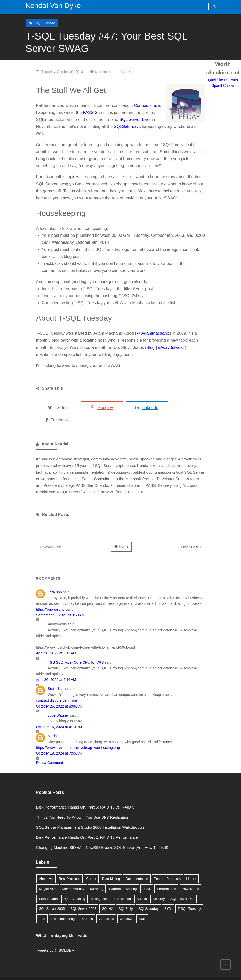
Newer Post (38, 524)
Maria (39, 695)
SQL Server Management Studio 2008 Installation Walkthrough (76, 801)
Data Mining (97, 852)
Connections (132, 105)
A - (119, 72)
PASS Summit (54, 112)
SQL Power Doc (117, 872)
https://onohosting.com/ (191, 580)
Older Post (203, 524)
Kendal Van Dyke (50, 6)
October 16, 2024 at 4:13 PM (45, 686)
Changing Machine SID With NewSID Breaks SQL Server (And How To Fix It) (89, 821)
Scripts (76, 872)
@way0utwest (98, 340)
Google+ (95, 394)
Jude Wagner (45, 675)
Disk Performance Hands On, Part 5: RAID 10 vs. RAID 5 (72, 781)
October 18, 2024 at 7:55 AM (45, 712)
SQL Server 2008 (179, 872)
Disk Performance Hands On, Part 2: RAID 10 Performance (73, 811)
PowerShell (153, 862)
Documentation (123, 852)
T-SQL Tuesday (41, 23)
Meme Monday (36, 862)
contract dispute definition (43, 660)
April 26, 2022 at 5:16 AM (42, 639)
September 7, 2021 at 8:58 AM (47, 586)
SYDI (75, 883)
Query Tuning (204, 862)
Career (77, 852)
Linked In (145, 394)
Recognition (34, 872)
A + (111, 72)
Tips (116, 883)
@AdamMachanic (140, 326)
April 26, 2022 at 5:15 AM (42, 618)
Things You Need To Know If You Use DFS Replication (69, 791)
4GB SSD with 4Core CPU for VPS (62, 627)
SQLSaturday (55, 883)
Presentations (178, 862)
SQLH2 (203, 872)
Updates (161, 883)
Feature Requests (154, 852)
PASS (110, 862)
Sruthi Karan (44, 648)
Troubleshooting (137, 883)
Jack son (41, 569)
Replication (57, 872)
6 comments (91, 72)
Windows (201, 883)
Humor (178, 852)
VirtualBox (181, 883)
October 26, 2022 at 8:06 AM (45, 665)
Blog (78, 340)
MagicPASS (197, 852)
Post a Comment (36, 722)
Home (124, 523)
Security (93, 872)
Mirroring (60, 862)
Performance (129, 862)
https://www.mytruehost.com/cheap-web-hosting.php (64, 707)
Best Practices (56, 852)
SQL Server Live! (60, 119)
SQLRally (32, 883)
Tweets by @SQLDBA (42, 924)
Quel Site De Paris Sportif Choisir (120, 744)
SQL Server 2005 (147, 872)
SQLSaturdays (36, 127)
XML (29, 892)
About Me (33, 852)
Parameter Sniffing (86, 862)
